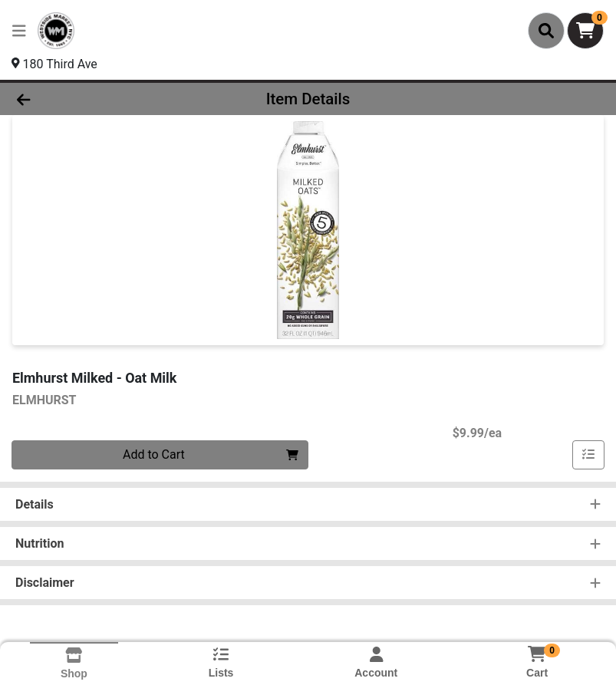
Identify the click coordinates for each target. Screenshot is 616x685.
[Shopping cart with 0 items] (585, 31)
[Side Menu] (19, 31)
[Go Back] (86, 99)
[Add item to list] (588, 455)
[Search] (546, 31)
